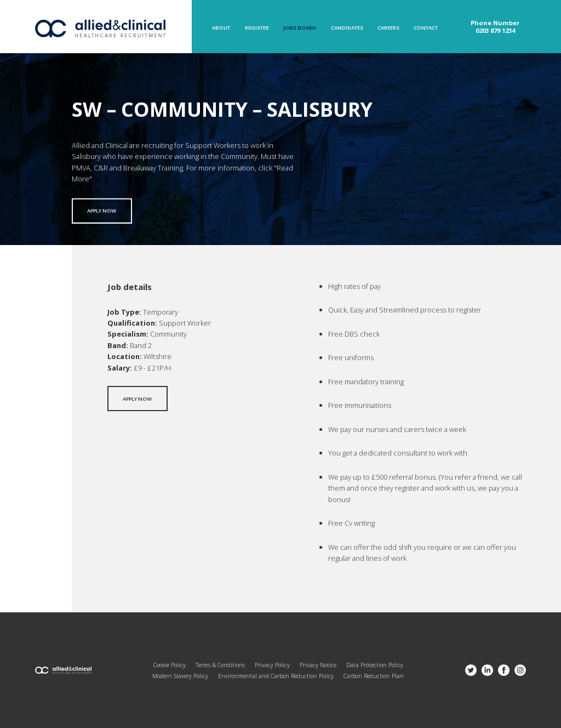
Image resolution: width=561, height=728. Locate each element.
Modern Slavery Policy (180, 676)
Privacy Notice (318, 665)
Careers (388, 28)
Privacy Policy (272, 665)
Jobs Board (300, 28)
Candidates (347, 28)
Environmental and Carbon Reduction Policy (276, 676)
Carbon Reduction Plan (374, 676)
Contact (426, 28)
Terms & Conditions (220, 665)
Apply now (102, 214)
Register (257, 28)
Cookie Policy (170, 665)
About (221, 28)
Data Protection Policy (375, 665)
